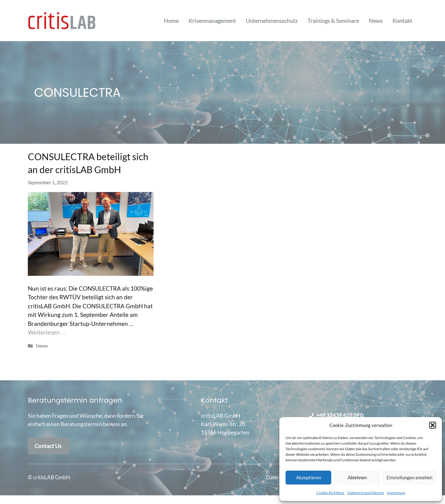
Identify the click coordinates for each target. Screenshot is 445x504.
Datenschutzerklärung (366, 493)
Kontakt (402, 21)
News (376, 21)
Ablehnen (357, 477)
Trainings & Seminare (333, 21)
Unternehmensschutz (272, 21)
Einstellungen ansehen (409, 477)
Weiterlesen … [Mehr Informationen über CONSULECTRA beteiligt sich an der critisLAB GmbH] (47, 332)
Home (171, 21)
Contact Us (48, 446)
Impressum (396, 493)
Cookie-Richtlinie (330, 493)
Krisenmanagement (212, 21)
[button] (433, 425)
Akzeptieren (309, 477)
